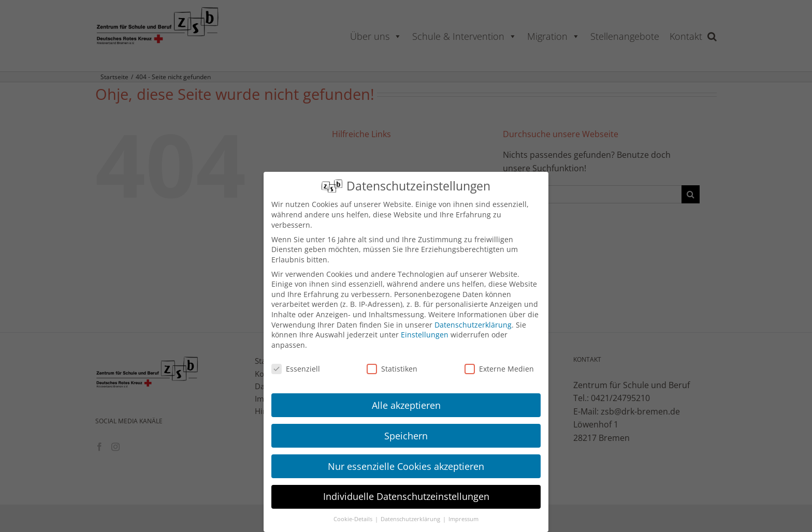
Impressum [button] (463, 519)
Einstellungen (425, 335)
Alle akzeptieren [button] (406, 405)
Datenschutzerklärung (473, 325)
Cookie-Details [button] (354, 519)
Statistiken (392, 369)
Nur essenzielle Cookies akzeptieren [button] (406, 466)
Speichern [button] (406, 436)
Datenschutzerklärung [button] (411, 519)
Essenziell (296, 369)
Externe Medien (499, 369)
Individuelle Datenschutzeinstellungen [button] (406, 496)
